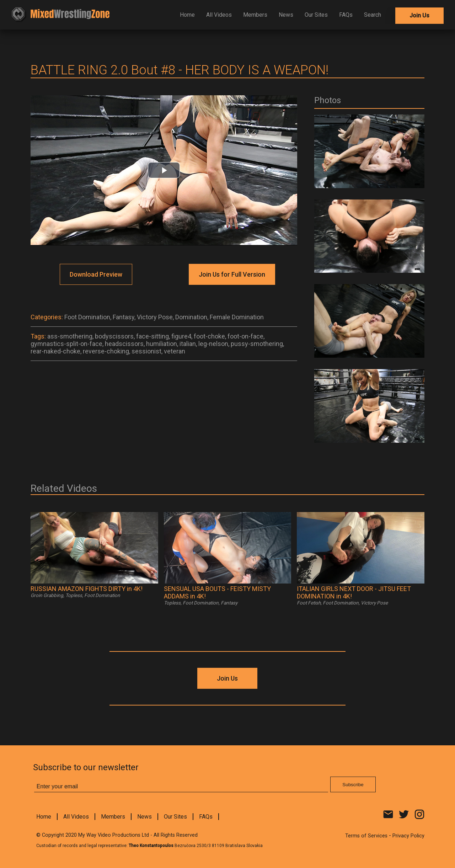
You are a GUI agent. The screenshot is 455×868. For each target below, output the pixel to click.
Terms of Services (366, 836)
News (286, 15)
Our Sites (316, 15)
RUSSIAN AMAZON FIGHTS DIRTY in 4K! (87, 589)
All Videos (219, 15)
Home (187, 15)
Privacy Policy (408, 836)
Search (373, 15)
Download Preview (96, 274)
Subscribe (353, 785)
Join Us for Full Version (232, 274)
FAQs (346, 15)
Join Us (419, 15)
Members (255, 15)
